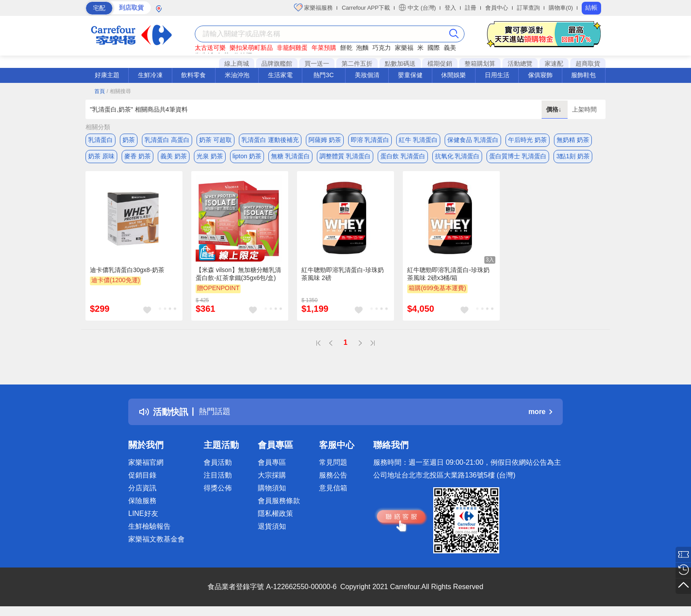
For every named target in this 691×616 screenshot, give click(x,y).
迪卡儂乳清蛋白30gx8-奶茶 (127, 272)
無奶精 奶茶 (573, 140)
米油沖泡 (237, 75)
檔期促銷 (440, 63)
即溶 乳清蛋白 (370, 140)
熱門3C (323, 75)
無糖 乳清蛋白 (290, 157)
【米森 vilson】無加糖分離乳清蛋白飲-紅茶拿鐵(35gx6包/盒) (238, 276)
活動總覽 (520, 63)
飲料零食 (193, 75)
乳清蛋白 (100, 140)
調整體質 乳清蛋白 (345, 157)
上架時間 (584, 109)
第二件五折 (357, 63)
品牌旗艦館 (277, 63)
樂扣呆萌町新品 (251, 48)
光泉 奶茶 (210, 157)
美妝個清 (367, 75)
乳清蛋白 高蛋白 (167, 140)
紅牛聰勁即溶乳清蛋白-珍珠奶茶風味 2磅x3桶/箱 (448, 276)
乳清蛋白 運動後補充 (270, 140)
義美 (450, 48)
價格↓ (555, 109)
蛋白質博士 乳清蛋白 (518, 157)
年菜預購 (324, 48)
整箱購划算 (480, 63)
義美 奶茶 (174, 157)
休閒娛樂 (453, 75)
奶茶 (129, 140)
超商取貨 (588, 63)
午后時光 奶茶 (528, 140)
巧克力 (382, 48)
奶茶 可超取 (215, 140)
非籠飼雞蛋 (292, 48)
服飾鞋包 (583, 75)
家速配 (554, 63)
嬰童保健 (410, 75)
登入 (450, 8)
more (540, 414)
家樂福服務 (314, 7)
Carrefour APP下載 (366, 8)
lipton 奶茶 (247, 157)
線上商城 (237, 63)
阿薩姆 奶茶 (325, 140)
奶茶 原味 (101, 157)
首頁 (100, 91)
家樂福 (404, 48)
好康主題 (107, 75)
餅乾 (346, 48)
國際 (434, 48)
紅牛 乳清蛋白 (418, 140)
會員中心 (497, 8)
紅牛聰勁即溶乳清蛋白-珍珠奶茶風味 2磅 (343, 276)
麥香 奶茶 (137, 157)
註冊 (471, 8)
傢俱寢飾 (540, 75)
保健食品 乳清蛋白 (473, 140)
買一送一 (317, 63)
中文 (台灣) (417, 7)
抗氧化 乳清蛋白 (457, 157)
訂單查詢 (528, 8)
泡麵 (362, 48)
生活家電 (280, 75)
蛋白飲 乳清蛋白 (403, 157)
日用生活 (497, 75)
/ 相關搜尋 (119, 91)
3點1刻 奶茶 (573, 157)
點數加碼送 (400, 63)
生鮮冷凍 (150, 75)
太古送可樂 (210, 48)
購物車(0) (561, 8)
